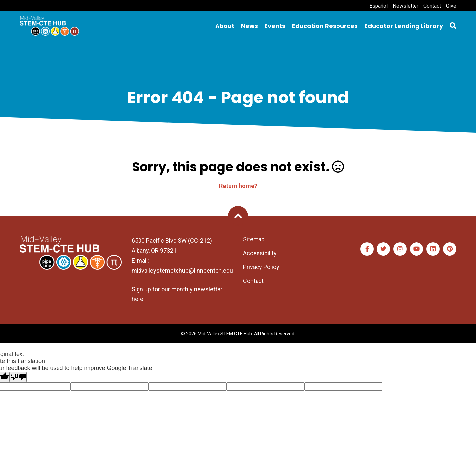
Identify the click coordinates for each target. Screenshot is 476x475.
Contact (432, 6)
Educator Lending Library (404, 26)
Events (275, 26)
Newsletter (406, 6)
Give (451, 6)
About (225, 26)
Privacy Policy (261, 267)
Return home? (238, 186)
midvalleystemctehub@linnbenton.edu (182, 271)
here (138, 299)
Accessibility (260, 253)
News (249, 26)
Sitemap (254, 239)
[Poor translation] (18, 377)
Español (378, 6)
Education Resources (325, 26)
